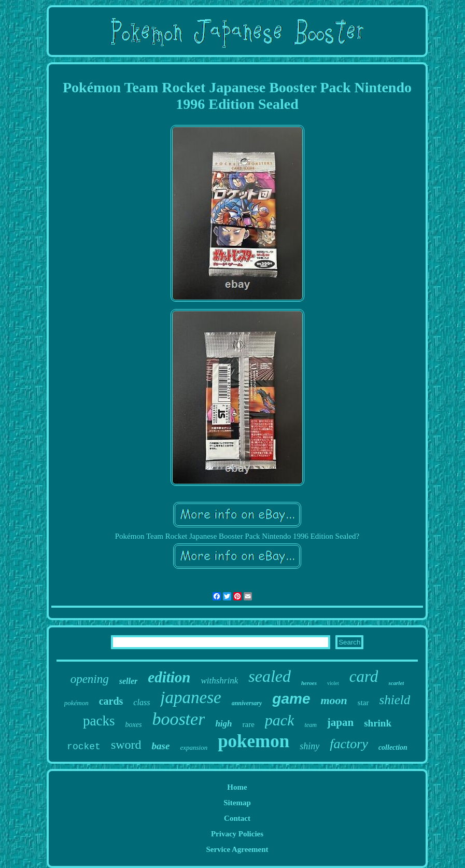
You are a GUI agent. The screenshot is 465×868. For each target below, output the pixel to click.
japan (340, 722)
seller (129, 681)
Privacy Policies (237, 834)
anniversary (247, 703)
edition (169, 677)
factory (349, 744)
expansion (194, 747)
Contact (237, 818)
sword (126, 745)
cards (111, 701)
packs (99, 721)
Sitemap (237, 803)
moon (334, 700)
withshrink (219, 681)
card (364, 676)
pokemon (253, 741)
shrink (378, 723)
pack (280, 720)
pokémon (76, 703)
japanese (191, 697)
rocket (84, 747)
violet (333, 683)
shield (395, 700)
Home (237, 787)
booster (178, 719)
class (142, 702)
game (291, 699)
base (161, 746)
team (310, 725)
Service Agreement (237, 849)
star (363, 703)
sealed (270, 676)
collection (393, 747)
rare (249, 724)
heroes (309, 683)
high (223, 724)
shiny (309, 746)
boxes (134, 725)
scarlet (396, 683)
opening (90, 679)
